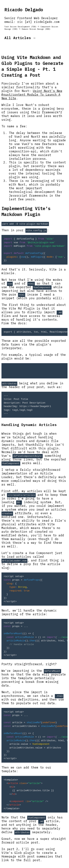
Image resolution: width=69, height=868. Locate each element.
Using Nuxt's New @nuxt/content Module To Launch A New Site (32, 95)
